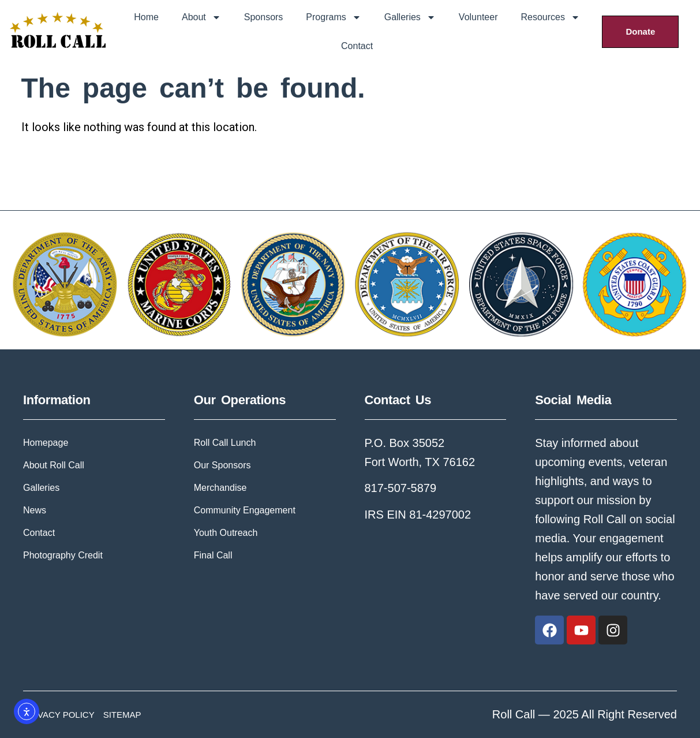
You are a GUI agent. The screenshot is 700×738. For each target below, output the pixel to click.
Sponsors (264, 17)
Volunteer (478, 17)
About (201, 17)
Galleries (410, 17)
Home (146, 17)
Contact (357, 46)
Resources (550, 17)
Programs (333, 17)
